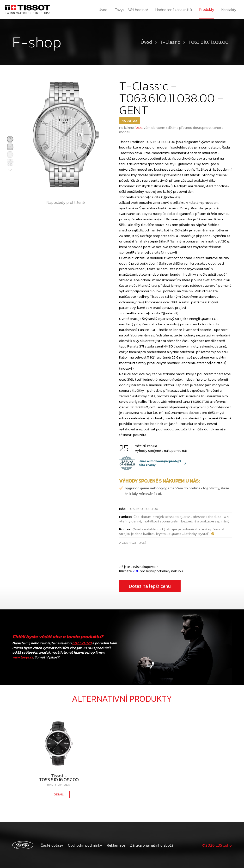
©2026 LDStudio (217, 845)
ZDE (139, 127)
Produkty (207, 9)
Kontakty (229, 10)
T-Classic (170, 42)
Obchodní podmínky (85, 845)
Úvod (103, 10)
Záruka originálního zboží (152, 845)
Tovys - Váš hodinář (131, 10)
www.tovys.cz (23, 657)
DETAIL (59, 794)
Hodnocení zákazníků (174, 10)
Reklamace (116, 845)
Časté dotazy (52, 845)
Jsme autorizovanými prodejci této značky (150, 463)
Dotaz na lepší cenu (150, 586)
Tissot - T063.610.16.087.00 (59, 778)
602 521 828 (82, 643)
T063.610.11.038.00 (208, 42)
